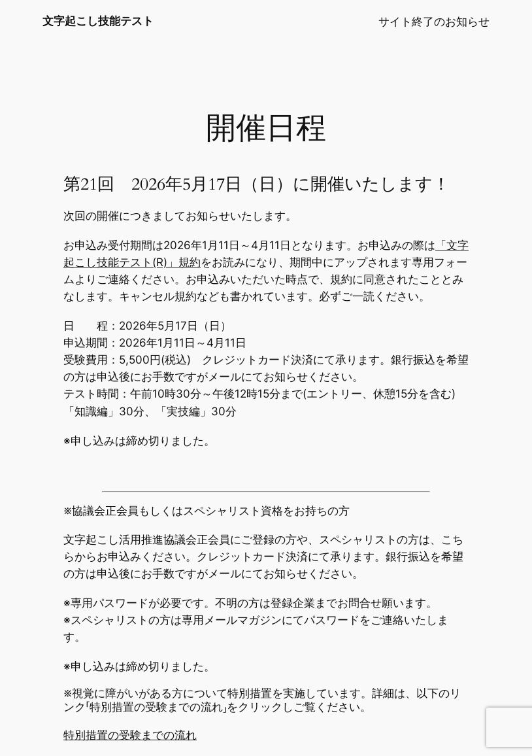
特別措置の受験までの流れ (130, 735)
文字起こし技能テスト (98, 21)
